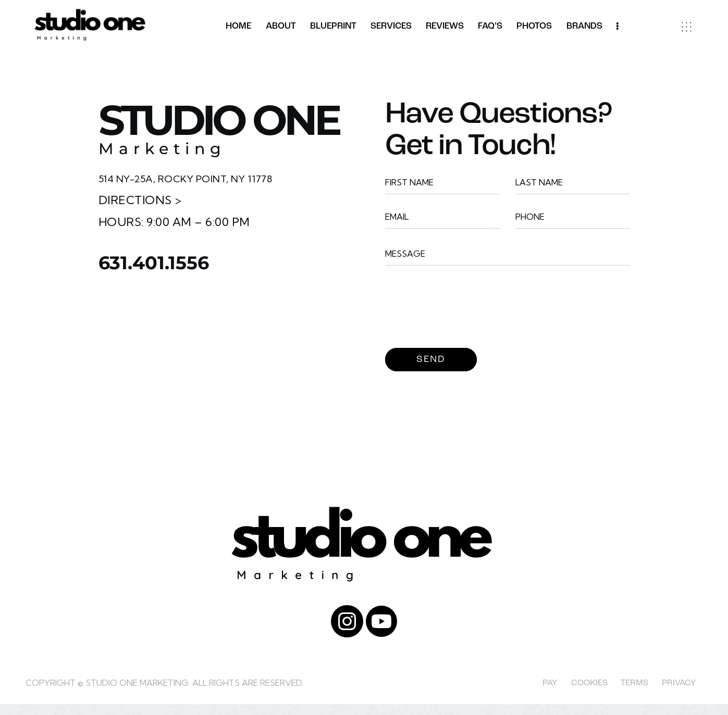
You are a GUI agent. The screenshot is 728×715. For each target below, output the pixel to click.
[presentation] (464, 312)
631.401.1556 (186, 268)
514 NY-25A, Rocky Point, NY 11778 (204, 178)
